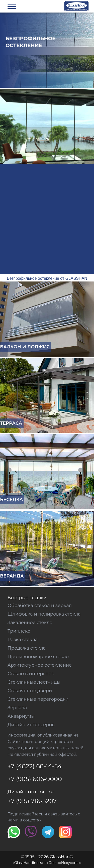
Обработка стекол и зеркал (40, 606)
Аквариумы (21, 716)
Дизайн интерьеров (31, 725)
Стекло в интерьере (31, 674)
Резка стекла (23, 640)
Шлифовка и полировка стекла (44, 614)
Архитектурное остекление (40, 665)
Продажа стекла (27, 648)
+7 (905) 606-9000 (35, 779)
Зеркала (17, 708)
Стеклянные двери (30, 691)
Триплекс (19, 631)
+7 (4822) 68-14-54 (35, 766)
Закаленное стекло (30, 623)
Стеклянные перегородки (38, 699)
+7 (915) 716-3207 (32, 801)
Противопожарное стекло (38, 657)
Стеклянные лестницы (34, 682)
